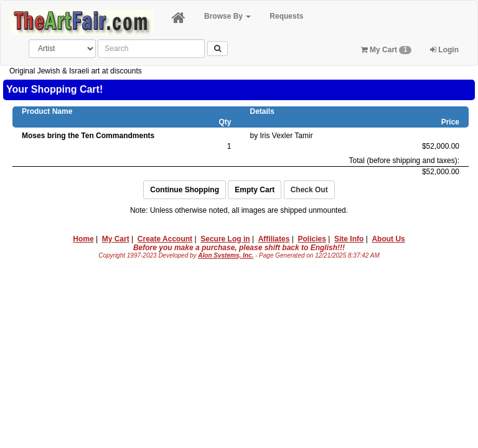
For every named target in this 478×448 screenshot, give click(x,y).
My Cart (386, 50)
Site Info (349, 239)
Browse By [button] (227, 16)
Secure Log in (225, 239)
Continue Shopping (185, 190)
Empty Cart (255, 190)
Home (83, 239)
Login (444, 50)
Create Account (165, 239)
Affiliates (274, 239)
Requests (286, 16)
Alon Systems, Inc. (226, 255)
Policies (312, 239)
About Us (388, 239)
